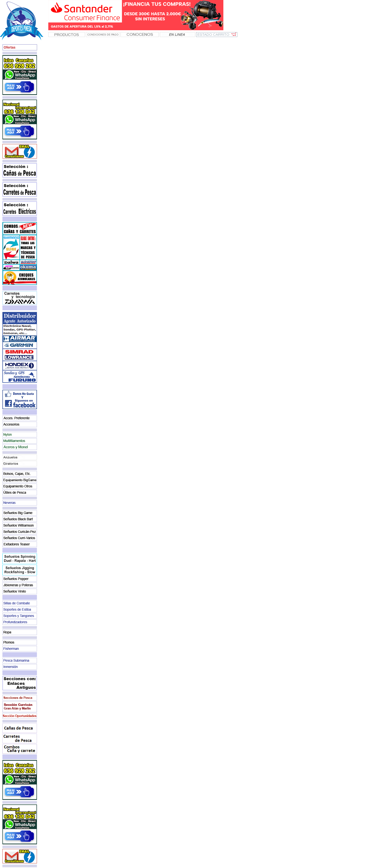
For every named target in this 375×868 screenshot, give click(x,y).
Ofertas (10, 47)
